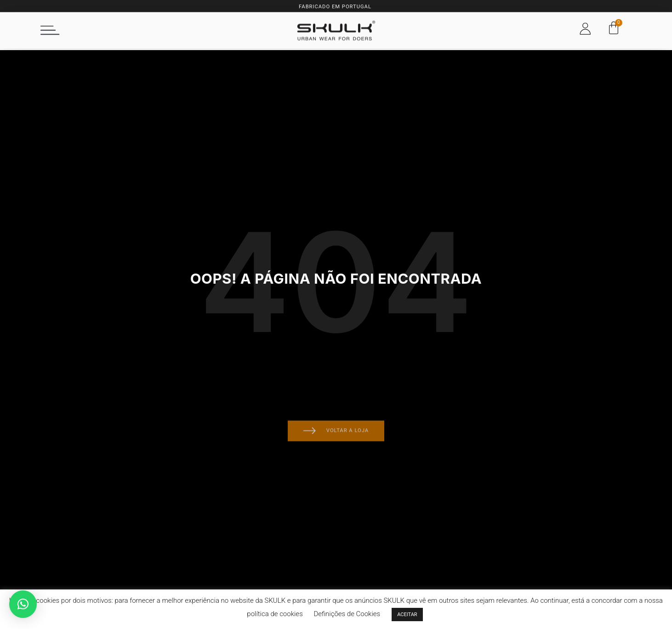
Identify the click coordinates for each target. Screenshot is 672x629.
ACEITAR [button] (407, 615)
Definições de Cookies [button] (347, 614)
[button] (50, 26)
